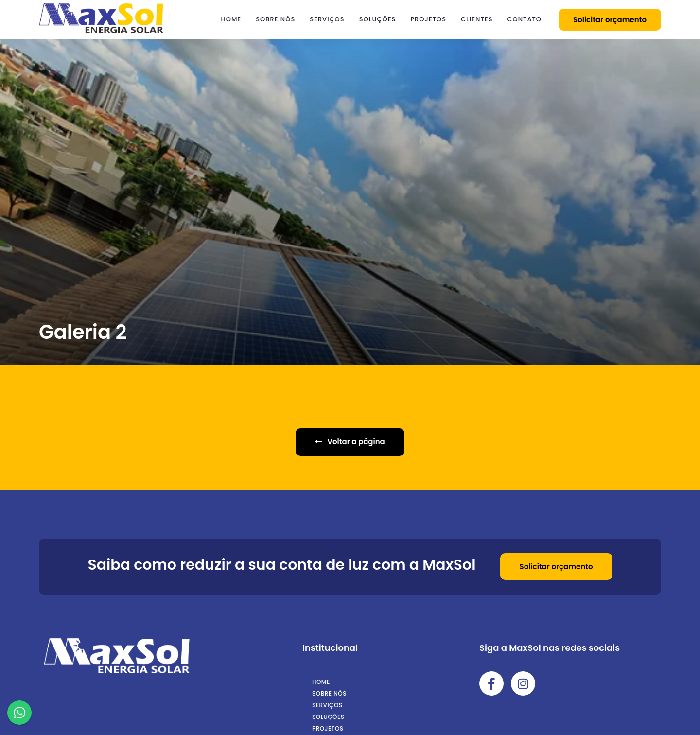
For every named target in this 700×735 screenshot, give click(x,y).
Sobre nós (275, 19)
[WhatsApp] (19, 714)
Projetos (428, 19)
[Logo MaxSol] (101, 31)
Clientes (477, 19)
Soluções (378, 19)
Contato (524, 19)
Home (231, 19)
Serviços (327, 19)
